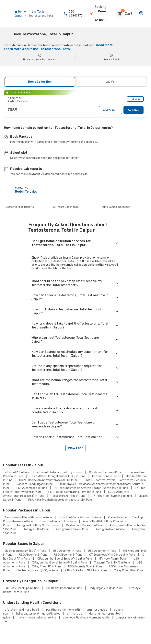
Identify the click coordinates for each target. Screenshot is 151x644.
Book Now (134, 110)
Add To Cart (112, 110)
